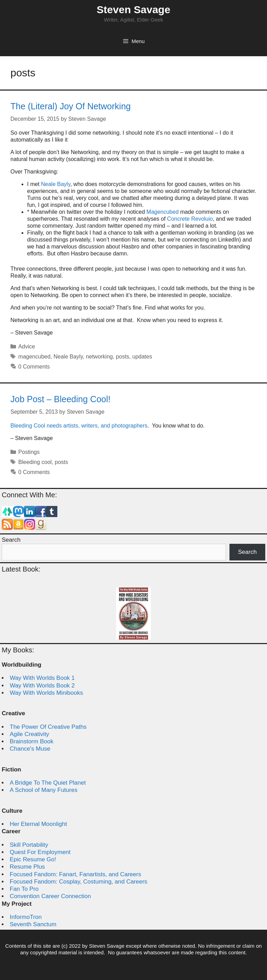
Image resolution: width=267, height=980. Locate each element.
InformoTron (26, 917)
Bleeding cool (35, 462)
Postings (29, 452)
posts (122, 357)
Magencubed (163, 212)
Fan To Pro (24, 889)
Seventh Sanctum (33, 924)
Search (11, 540)
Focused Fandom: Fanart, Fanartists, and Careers (75, 874)
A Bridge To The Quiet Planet (48, 783)
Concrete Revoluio (190, 219)
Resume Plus (27, 867)
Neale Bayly (56, 184)
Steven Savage (133, 10)
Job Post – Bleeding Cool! (60, 399)
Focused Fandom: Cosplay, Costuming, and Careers (79, 882)
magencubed (35, 357)
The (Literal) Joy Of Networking (71, 106)
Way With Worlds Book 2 (42, 686)
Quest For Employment (40, 852)
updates (142, 357)
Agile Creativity (29, 734)
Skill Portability (29, 845)
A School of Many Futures (44, 790)
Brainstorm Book (32, 741)
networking (99, 357)
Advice (27, 347)
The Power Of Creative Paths (48, 727)
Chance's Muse (30, 749)
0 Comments (34, 367)
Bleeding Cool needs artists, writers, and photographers (79, 426)
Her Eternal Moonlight (38, 824)
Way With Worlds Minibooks (46, 693)
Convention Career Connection (50, 896)
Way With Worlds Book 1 (42, 678)
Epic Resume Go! (33, 859)
